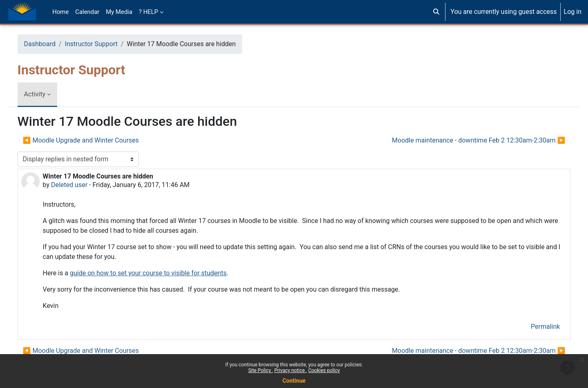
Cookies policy (324, 370)
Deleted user (81, 185)
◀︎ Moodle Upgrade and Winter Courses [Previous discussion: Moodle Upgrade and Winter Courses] (92, 140)
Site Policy (260, 370)
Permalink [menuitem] (534, 327)
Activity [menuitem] (46, 94)
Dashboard (51, 44)
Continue (294, 381)
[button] (436, 12)
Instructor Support (103, 44)
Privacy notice (290, 370)
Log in (573, 12)
